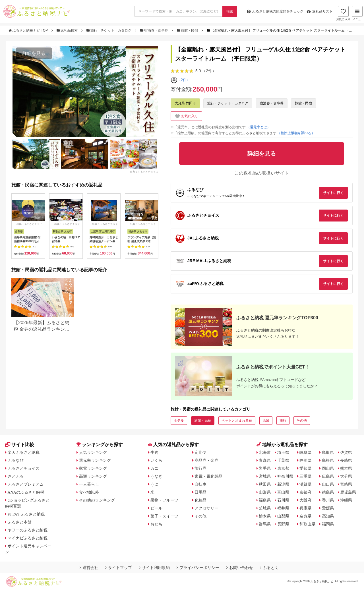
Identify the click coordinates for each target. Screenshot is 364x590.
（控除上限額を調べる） (296, 133)
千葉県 (283, 460)
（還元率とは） (258, 127)
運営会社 (89, 568)
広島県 (328, 476)
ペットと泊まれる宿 (237, 421)
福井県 (283, 508)
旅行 (283, 421)
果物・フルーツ (164, 500)
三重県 (305, 476)
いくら (156, 460)
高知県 (328, 516)
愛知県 (305, 468)
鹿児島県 (348, 492)
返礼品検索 (68, 30)
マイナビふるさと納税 (28, 538)
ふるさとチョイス (24, 468)
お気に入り (343, 13)
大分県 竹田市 (185, 103)
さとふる (16, 476)
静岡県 (305, 460)
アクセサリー (206, 508)
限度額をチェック (275, 11)
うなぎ (156, 476)
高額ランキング (93, 476)
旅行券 (200, 468)
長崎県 (346, 460)
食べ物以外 (89, 492)
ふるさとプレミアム (26, 484)
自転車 (200, 484)
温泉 (266, 421)
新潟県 (283, 484)
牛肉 (154, 452)
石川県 (283, 500)
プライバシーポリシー (198, 568)
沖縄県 (346, 500)
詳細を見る (34, 53)
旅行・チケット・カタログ (109, 30)
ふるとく (269, 568)
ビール (156, 508)
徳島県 (328, 492)
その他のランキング (97, 500)
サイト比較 (20, 445)
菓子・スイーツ (164, 516)
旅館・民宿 (188, 30)
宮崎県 (346, 484)
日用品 (200, 492)
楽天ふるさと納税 (24, 452)
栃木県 (265, 516)
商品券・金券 (206, 460)
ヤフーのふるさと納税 (28, 530)
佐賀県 (346, 452)
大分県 (346, 476)
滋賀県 (305, 484)
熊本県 (346, 468)
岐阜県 (305, 452)
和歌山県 (307, 524)
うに (154, 484)
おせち (156, 524)
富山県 (283, 492)
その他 (302, 421)
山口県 (328, 484)
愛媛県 (328, 508)
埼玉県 (283, 452)
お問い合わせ (240, 568)
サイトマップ (119, 568)
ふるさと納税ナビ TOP (29, 30)
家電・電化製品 (208, 476)
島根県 (328, 460)
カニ (154, 468)
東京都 (283, 468)
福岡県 (328, 524)
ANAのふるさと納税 (26, 492)
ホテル (179, 421)
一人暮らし (89, 484)
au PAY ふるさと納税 (26, 514)
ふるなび (16, 460)
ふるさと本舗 (20, 522)
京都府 (305, 492)
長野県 (283, 524)
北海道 (265, 452)
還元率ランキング (95, 460)
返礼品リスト (320, 11)
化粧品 (200, 500)
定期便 (200, 452)
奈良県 (305, 516)
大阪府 (305, 500)
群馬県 (265, 524)
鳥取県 (328, 452)
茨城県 (265, 508)
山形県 (265, 492)
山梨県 (283, 516)
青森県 (265, 460)
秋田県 (265, 484)
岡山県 (328, 468)
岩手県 (265, 468)
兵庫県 (305, 508)
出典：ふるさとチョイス (144, 172)
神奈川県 (285, 476)
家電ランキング (93, 468)
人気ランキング (93, 452)
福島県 (265, 500)
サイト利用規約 (154, 568)
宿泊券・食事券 (155, 30)
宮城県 (265, 476)
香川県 (328, 500)
